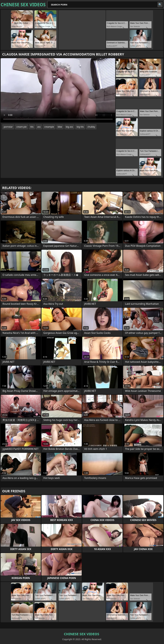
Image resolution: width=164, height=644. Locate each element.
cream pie (22, 127)
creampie (49, 127)
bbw (60, 127)
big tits (80, 127)
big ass (69, 127)
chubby (91, 127)
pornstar (8, 127)
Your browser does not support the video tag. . (58, 90)
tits (32, 127)
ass (39, 127)
